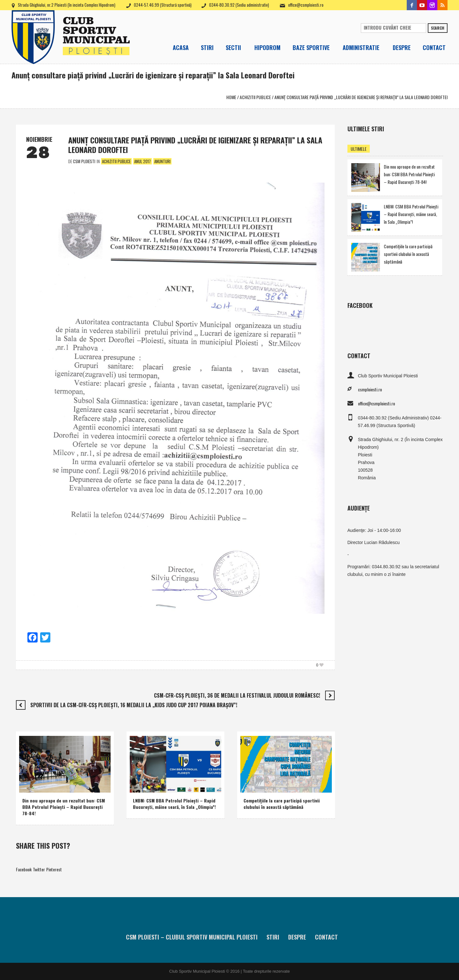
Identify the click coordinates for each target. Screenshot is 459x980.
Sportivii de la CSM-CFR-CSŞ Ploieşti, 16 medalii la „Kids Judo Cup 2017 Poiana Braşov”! (134, 705)
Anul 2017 (142, 161)
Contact (326, 937)
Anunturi (162, 161)
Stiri (273, 937)
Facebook (24, 869)
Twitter (39, 869)
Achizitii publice (255, 97)
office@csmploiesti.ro (306, 5)
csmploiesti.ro (370, 389)
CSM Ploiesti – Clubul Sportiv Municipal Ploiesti (192, 937)
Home (231, 97)
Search (438, 28)
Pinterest (54, 869)
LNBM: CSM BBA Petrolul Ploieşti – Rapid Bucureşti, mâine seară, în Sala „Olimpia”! (174, 804)
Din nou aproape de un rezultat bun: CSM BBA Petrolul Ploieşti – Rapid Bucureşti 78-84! (64, 807)
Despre (297, 937)
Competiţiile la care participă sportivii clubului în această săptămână (282, 804)
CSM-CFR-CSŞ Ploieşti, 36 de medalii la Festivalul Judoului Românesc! (237, 695)
